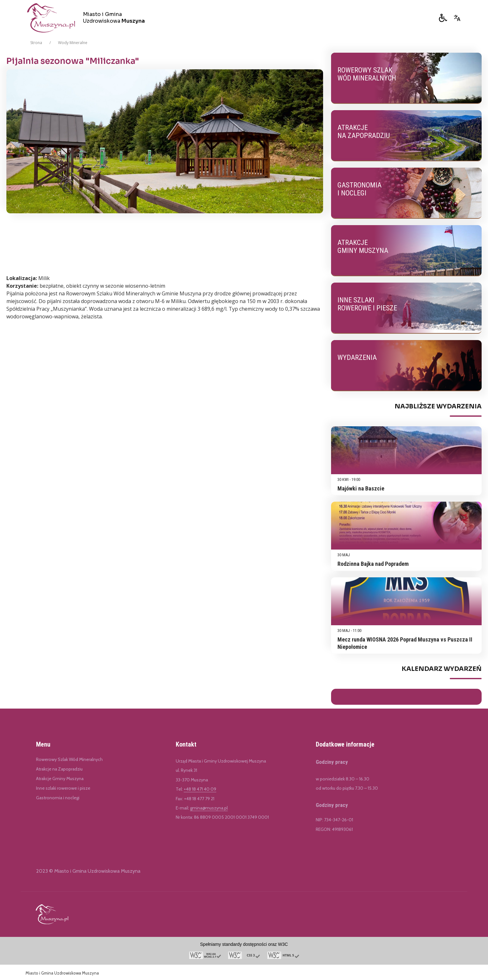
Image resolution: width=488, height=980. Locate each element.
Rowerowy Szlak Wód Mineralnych (69, 759)
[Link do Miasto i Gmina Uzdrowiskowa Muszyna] (52, 914)
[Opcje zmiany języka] (457, 18)
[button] (443, 18)
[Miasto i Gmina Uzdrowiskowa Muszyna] (88, 18)
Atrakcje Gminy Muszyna (60, 779)
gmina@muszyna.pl (209, 808)
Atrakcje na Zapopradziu (59, 769)
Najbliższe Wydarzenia (438, 406)
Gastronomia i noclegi (58, 798)
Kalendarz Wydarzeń (442, 669)
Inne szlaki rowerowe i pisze (63, 788)
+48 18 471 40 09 (200, 789)
